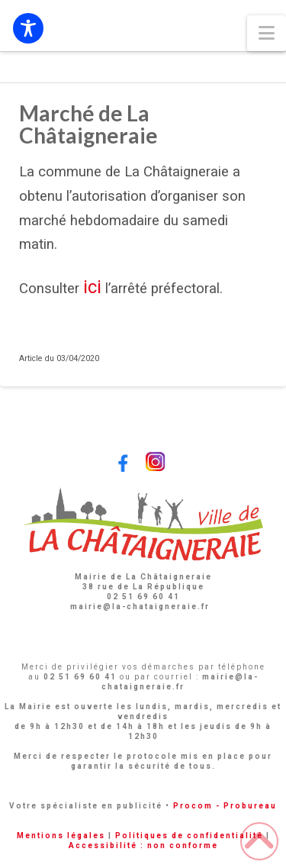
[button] (267, 33)
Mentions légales (61, 836)
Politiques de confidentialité (189, 836)
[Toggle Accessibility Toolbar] (28, 28)
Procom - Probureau (225, 806)
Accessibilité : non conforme (143, 845)
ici (92, 287)
